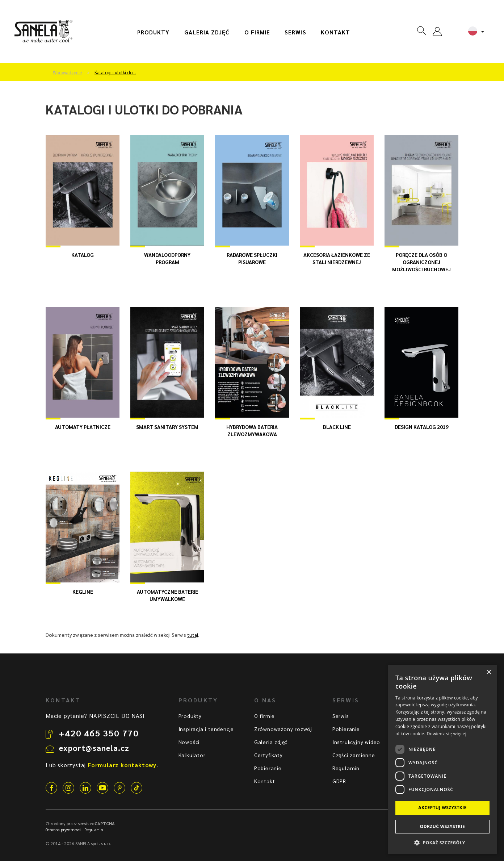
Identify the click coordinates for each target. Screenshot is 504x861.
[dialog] (442, 759)
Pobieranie (268, 768)
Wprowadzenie (67, 72)
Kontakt (336, 32)
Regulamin (346, 768)
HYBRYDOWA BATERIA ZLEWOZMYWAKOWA (252, 430)
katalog (83, 255)
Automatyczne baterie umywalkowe (167, 595)
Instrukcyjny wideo (356, 742)
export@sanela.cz (94, 748)
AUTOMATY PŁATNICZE (83, 427)
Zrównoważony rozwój (283, 729)
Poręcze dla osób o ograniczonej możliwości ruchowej (421, 262)
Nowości (189, 742)
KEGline (83, 592)
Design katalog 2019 (422, 427)
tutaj (193, 635)
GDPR (339, 781)
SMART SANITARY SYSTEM (167, 427)
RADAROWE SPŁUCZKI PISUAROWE (252, 258)
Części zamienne (354, 755)
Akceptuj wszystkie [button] (442, 808)
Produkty (154, 32)
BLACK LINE (337, 427)
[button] (442, 842)
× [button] (489, 672)
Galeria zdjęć (207, 32)
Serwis (295, 32)
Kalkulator (192, 755)
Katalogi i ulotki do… (115, 72)
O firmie (257, 32)
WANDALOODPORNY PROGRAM (167, 258)
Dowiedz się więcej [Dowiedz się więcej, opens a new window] (446, 734)
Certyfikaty (268, 755)
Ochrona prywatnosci (63, 830)
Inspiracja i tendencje (206, 729)
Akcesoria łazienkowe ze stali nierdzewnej (337, 258)
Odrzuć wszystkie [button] (442, 826)
